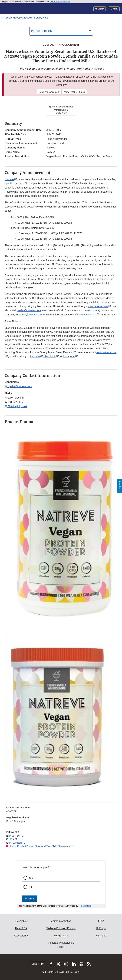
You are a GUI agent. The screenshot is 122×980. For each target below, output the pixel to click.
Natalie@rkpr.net (17, 406)
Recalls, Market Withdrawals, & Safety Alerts (26, 18)
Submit (30, 899)
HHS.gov (101, 928)
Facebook (50, 357)
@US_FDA (15, 836)
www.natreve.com (98, 306)
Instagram (69, 357)
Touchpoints (84, 906)
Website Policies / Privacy (61, 928)
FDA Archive (21, 921)
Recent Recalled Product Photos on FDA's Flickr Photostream (40, 846)
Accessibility (21, 936)
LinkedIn (35, 357)
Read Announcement (49, 92)
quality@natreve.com (29, 310)
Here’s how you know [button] (60, 2)
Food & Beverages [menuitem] (16, 821)
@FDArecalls (16, 843)
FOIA (101, 921)
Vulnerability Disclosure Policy (61, 945)
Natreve (9, 179)
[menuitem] (61, 810)
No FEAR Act (61, 936)
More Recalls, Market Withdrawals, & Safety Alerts (61, 110)
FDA (12, 839)
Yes (31, 878)
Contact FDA (38, 964)
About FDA (21, 928)
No (30, 887)
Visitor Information (61, 921)
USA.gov (101, 936)
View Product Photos (74, 92)
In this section (42, 31)
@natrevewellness (86, 315)
